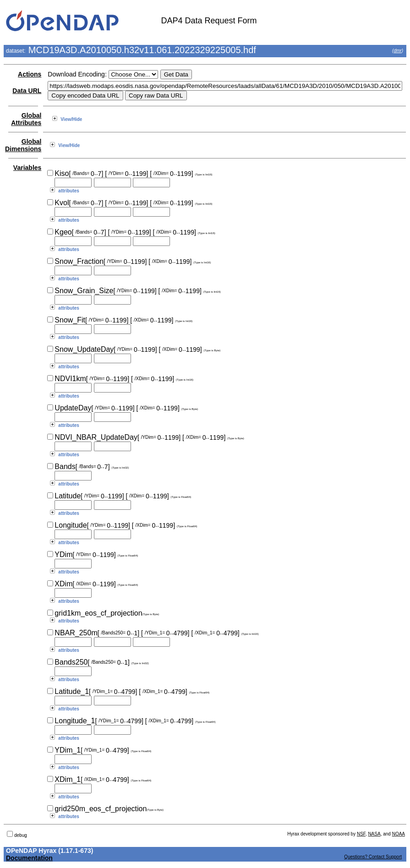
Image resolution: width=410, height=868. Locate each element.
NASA (374, 834)
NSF (361, 834)
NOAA (399, 834)
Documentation (29, 858)
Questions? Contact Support (373, 857)
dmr (397, 51)
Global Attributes (26, 119)
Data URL (27, 91)
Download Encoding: (77, 74)
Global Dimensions (23, 145)
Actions (30, 74)
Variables (27, 168)
